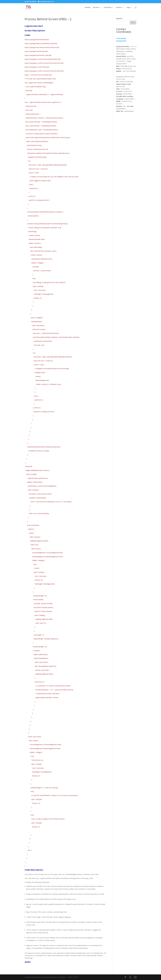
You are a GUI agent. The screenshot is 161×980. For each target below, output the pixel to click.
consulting (107, 7)
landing (88, 7)
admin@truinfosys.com (126, 66)
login (128, 7)
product (119, 7)
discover (96, 7)
